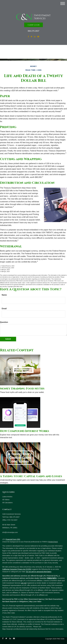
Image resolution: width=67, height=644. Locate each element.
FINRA (49, 578)
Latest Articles (7, 497)
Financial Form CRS (13, 539)
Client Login (33, 25)
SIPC (54, 578)
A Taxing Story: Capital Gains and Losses (31, 476)
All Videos (6, 500)
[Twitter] (31, 37)
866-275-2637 (33, 31)
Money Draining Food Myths (22, 389)
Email (4, 309)
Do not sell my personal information (39, 572)
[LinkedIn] (35, 37)
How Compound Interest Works (25, 431)
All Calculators (7, 503)
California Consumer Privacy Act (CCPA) (17, 569)
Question (4, 322)
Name (4, 295)
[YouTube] (38, 37)
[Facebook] (28, 37)
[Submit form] (8, 339)
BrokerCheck (53, 542)
